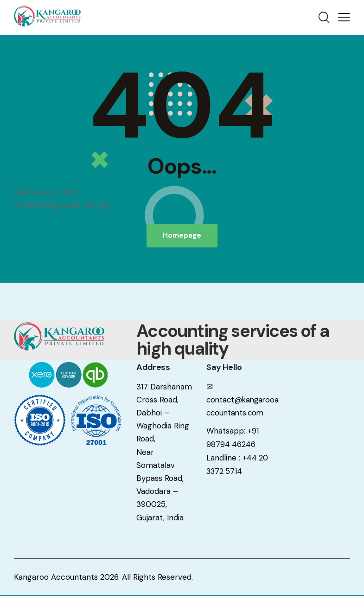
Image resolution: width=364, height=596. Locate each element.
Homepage (182, 236)
